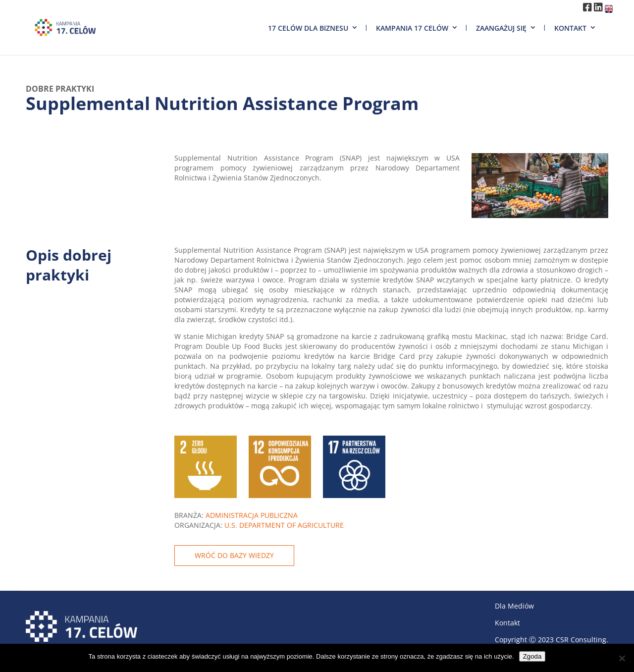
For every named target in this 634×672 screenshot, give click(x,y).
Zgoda (532, 656)
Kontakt (570, 28)
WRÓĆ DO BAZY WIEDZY (234, 555)
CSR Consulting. (582, 640)
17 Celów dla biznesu (308, 28)
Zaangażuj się (501, 28)
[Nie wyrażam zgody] (622, 658)
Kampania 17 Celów (412, 28)
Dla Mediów (514, 606)
